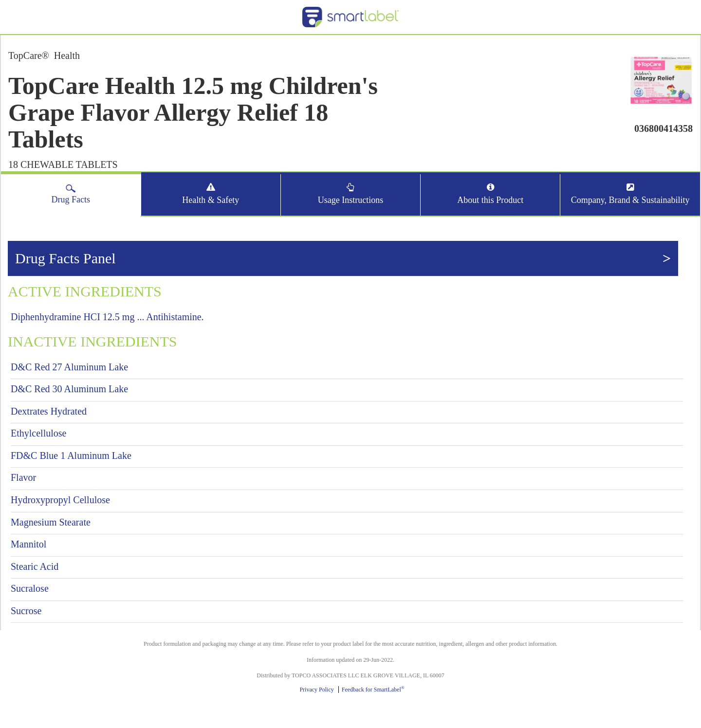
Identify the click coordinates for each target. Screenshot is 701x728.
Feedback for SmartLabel (373, 690)
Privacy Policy (316, 690)
